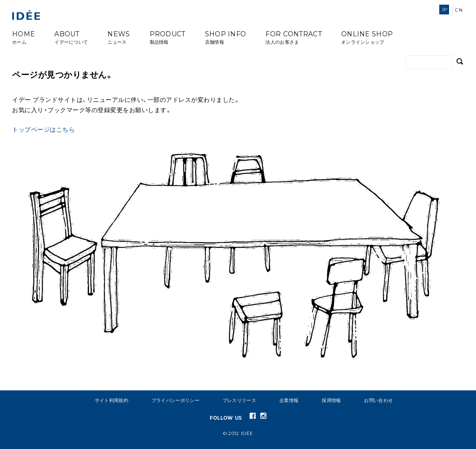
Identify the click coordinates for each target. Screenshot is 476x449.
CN (459, 10)
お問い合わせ (378, 400)
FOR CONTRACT (294, 38)
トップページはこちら (43, 129)
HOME (23, 38)
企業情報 (289, 400)
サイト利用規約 (112, 400)
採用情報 (331, 400)
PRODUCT (168, 38)
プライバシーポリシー (175, 400)
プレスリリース (239, 400)
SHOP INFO (226, 38)
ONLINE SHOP (367, 38)
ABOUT (71, 38)
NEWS (119, 38)
